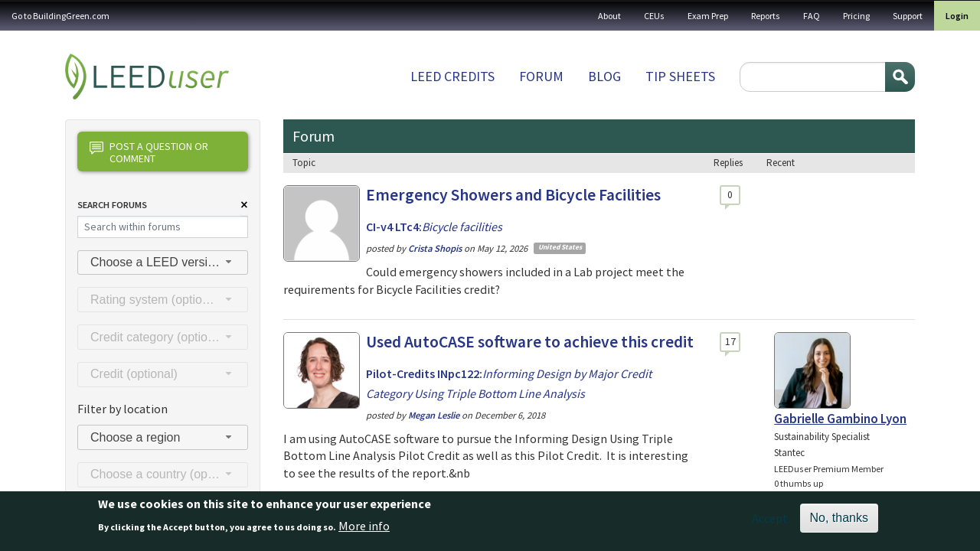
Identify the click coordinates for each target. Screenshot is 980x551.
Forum (541, 76)
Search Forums (112, 205)
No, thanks (839, 522)
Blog (604, 76)
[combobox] (163, 263)
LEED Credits (452, 76)
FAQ (812, 16)
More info (364, 530)
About (609, 16)
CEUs (654, 16)
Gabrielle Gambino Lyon (840, 419)
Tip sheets (680, 76)
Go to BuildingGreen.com (60, 16)
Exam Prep (708, 16)
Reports (766, 16)
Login (957, 16)
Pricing (856, 16)
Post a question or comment (149, 152)
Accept (770, 523)
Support (908, 16)
